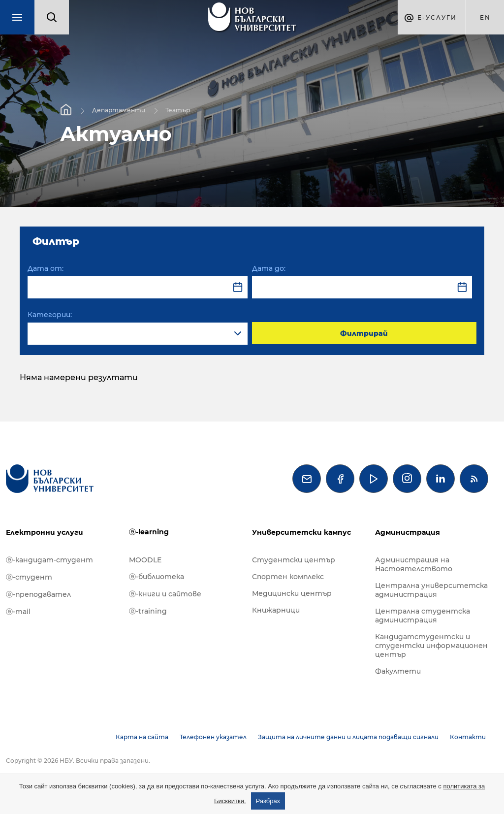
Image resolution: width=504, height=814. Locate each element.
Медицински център (292, 593)
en (485, 17)
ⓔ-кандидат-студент (49, 560)
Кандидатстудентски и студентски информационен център (431, 646)
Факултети (398, 671)
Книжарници (276, 610)
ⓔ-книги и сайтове (165, 594)
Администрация (408, 532)
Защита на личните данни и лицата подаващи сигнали (348, 737)
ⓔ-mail (18, 612)
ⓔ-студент (29, 577)
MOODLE (145, 560)
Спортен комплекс (288, 577)
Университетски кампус (301, 532)
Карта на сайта (142, 737)
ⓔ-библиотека (157, 577)
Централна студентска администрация (423, 616)
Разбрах (268, 801)
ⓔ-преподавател (38, 594)
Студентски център (294, 560)
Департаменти (119, 110)
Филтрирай (364, 333)
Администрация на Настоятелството (414, 564)
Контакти (468, 737)
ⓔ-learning (149, 532)
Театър (178, 110)
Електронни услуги (45, 532)
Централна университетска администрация (431, 590)
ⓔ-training (148, 611)
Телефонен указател (213, 737)
